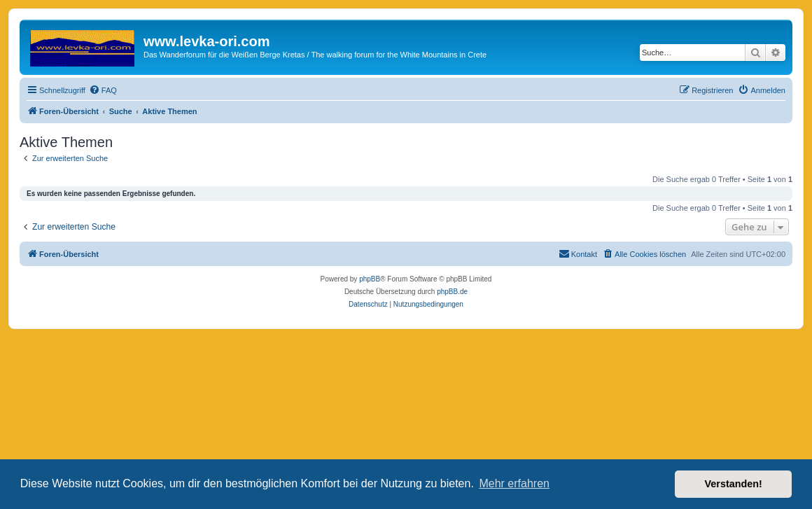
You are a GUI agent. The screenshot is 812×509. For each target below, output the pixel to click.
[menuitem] (103, 90)
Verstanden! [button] (734, 484)
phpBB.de (452, 292)
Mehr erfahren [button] (514, 483)
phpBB (370, 279)
